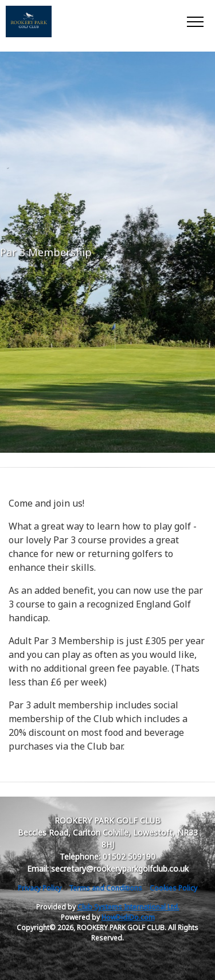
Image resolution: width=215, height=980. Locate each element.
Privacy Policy (40, 888)
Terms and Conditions (105, 888)
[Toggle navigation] (195, 21)
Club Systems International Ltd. (128, 907)
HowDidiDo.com (128, 917)
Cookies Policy (173, 888)
